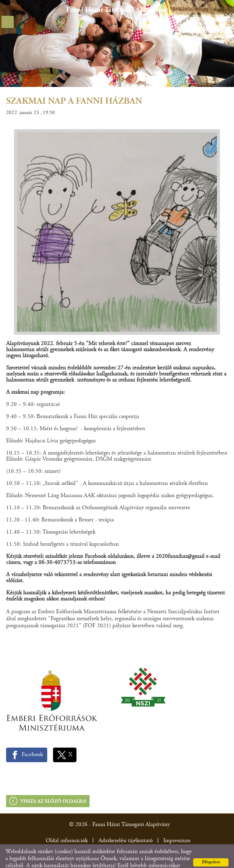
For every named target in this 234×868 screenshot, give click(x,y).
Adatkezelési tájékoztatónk (64, 861)
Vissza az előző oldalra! (53, 789)
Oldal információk (67, 829)
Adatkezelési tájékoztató (126, 829)
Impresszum (177, 829)
